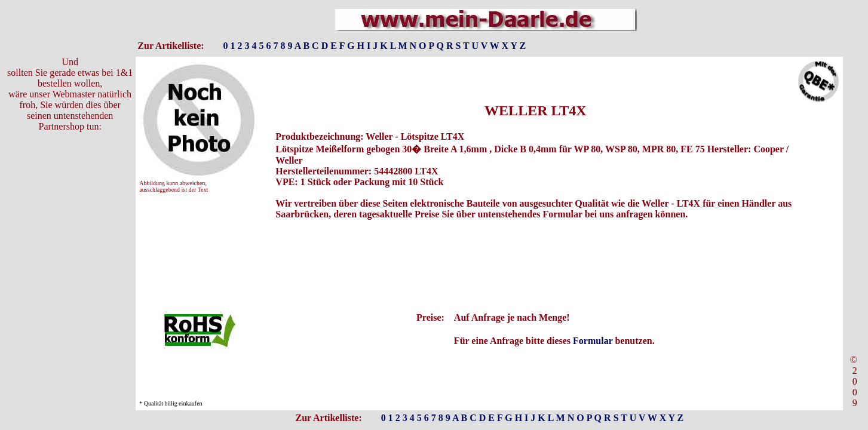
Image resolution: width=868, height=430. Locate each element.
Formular (593, 341)
